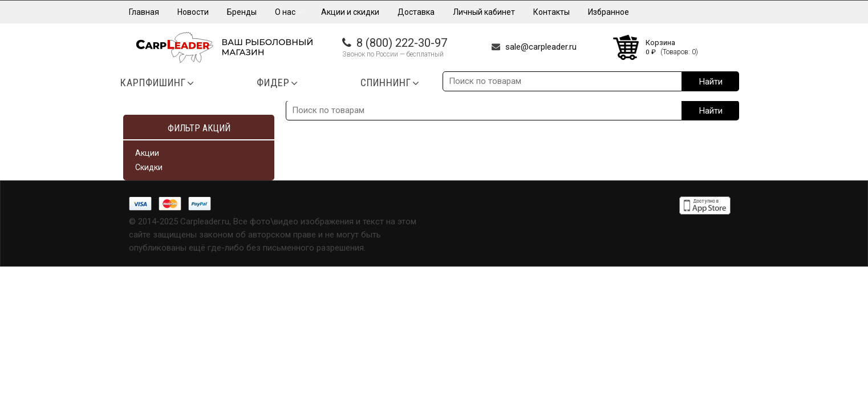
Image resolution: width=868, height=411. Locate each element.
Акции (147, 153)
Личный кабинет (484, 12)
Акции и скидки (350, 12)
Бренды (242, 12)
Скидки (149, 167)
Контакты (551, 12)
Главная (144, 12)
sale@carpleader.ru (541, 47)
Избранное (609, 12)
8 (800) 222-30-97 (402, 43)
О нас (289, 12)
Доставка (416, 12)
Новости (193, 12)
